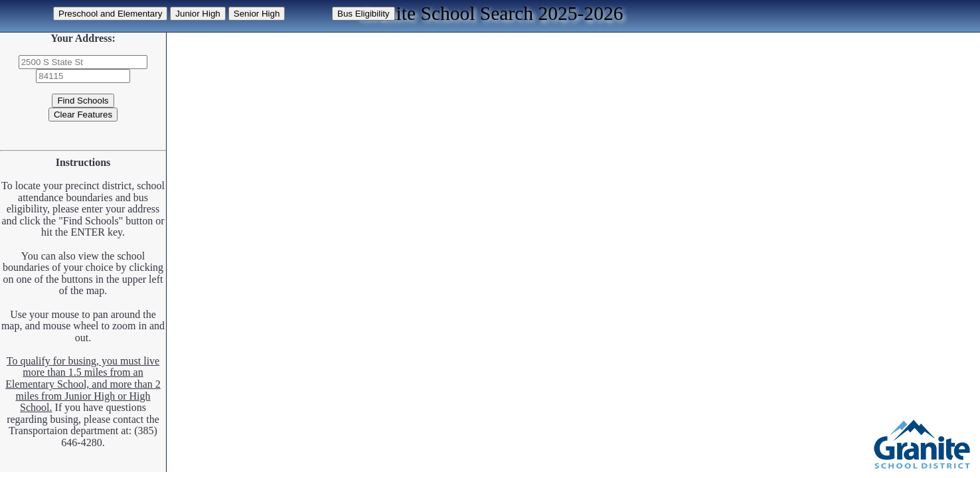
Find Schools (83, 101)
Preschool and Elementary (110, 14)
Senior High (257, 14)
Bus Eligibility (364, 14)
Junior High (198, 14)
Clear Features (83, 115)
